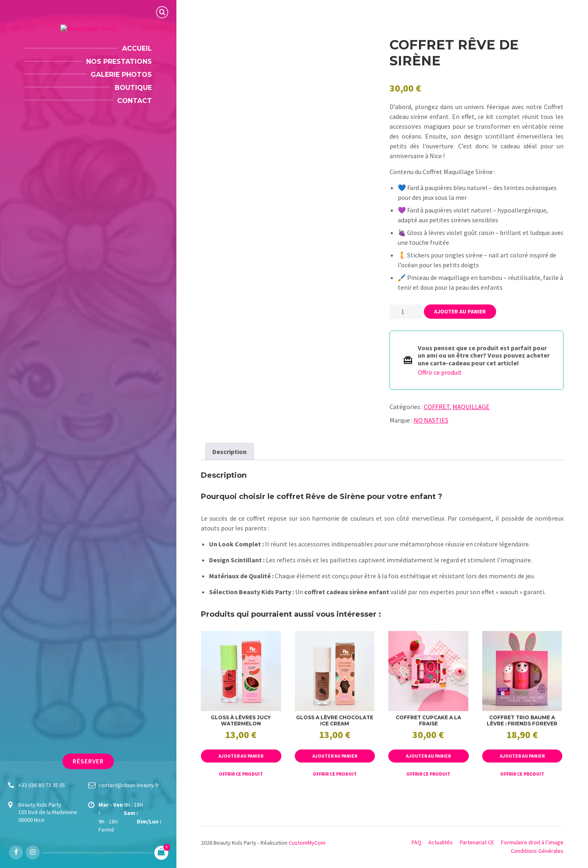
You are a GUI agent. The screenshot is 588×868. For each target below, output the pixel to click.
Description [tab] (229, 452)
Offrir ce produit (440, 372)
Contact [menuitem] (135, 101)
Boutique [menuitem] (133, 88)
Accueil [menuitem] (137, 48)
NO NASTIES (431, 420)
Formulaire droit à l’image (532, 842)
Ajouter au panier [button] (241, 756)
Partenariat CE (477, 842)
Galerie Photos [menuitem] (121, 75)
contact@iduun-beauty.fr (129, 785)
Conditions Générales (537, 851)
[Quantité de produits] (406, 312)
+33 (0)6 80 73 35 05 (42, 785)
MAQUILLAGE (471, 407)
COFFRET (437, 407)
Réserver (88, 761)
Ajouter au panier (460, 311)
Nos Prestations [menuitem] (119, 62)
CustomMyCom (307, 843)
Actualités (441, 842)
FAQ (416, 842)
